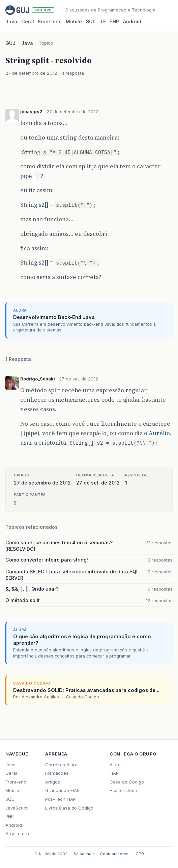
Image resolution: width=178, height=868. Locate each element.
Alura (115, 765)
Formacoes (57, 773)
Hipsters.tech (123, 790)
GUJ (10, 43)
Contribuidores (114, 854)
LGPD (139, 854)
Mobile (74, 21)
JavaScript (17, 808)
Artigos (53, 782)
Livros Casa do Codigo (69, 808)
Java (11, 21)
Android (132, 21)
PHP (114, 21)
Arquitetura (17, 834)
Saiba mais (84, 854)
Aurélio (159, 433)
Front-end (16, 782)
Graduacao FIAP (62, 790)
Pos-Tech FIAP (61, 799)
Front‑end (50, 21)
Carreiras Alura (61, 765)
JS (102, 21)
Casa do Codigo (127, 782)
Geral (28, 21)
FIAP (114, 773)
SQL (91, 21)
